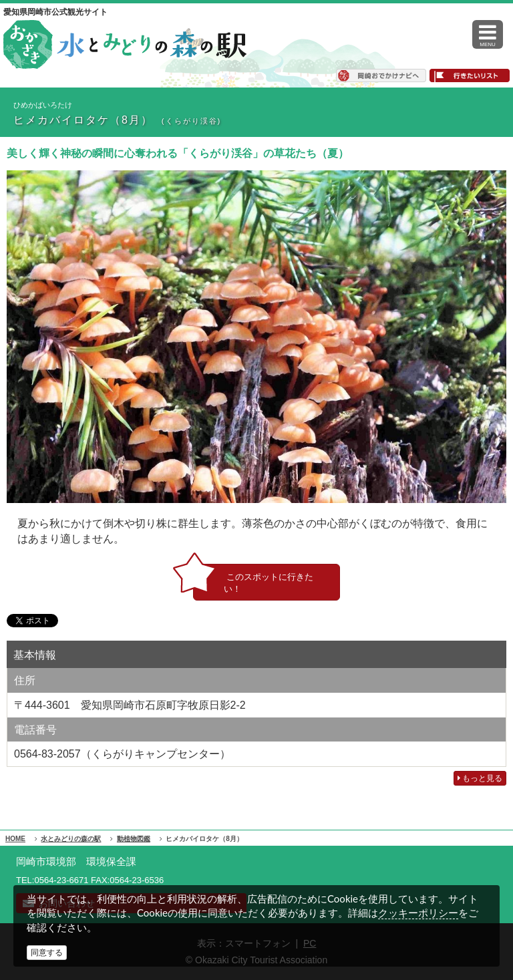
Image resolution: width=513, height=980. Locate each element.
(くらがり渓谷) (191, 121)
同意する (47, 953)
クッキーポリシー (418, 913)
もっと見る (480, 778)
